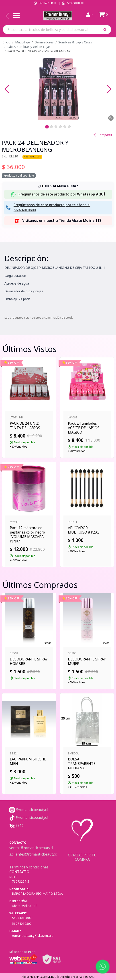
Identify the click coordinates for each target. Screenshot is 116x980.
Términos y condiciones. (29, 867)
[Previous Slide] (7, 89)
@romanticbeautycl (29, 810)
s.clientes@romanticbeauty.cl (34, 854)
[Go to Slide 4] (60, 127)
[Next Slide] (109, 89)
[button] (106, 30)
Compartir (103, 135)
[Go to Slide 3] (56, 127)
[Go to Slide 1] (47, 127)
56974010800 (47, 3)
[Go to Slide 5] (65, 127)
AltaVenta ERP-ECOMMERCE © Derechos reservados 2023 (58, 977)
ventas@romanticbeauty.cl (31, 848)
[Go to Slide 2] (51, 127)
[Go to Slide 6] (69, 127)
